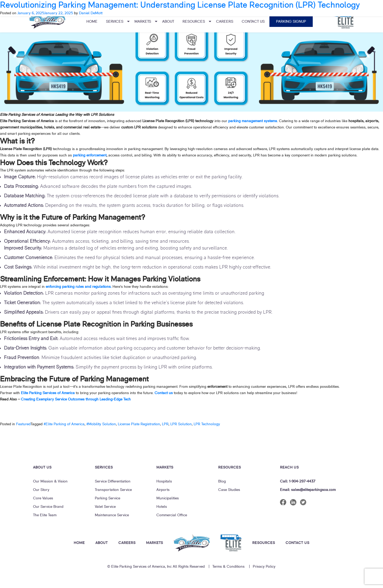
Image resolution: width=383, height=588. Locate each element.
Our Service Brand (48, 507)
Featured (23, 424)
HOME (79, 543)
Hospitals (164, 481)
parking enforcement (90, 155)
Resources (194, 21)
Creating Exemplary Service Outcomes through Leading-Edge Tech (77, 399)
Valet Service (105, 507)
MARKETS (155, 543)
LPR (165, 424)
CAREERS (127, 543)
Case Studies (229, 490)
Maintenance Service (112, 515)
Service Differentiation (113, 481)
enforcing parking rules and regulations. (79, 287)
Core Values (43, 498)
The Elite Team (45, 515)
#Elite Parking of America (64, 424)
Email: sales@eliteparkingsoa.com (308, 490)
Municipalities (168, 498)
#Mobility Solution (101, 424)
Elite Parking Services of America (48, 393)
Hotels (162, 507)
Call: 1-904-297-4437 (298, 481)
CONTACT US (297, 543)
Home (92, 21)
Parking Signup (291, 21)
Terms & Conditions (228, 567)
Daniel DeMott (91, 13)
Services (115, 21)
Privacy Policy (264, 567)
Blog (222, 481)
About (168, 21)
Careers (225, 21)
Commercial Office (172, 515)
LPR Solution (181, 424)
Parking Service (108, 498)
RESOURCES (264, 543)
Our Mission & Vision (50, 481)
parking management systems (253, 121)
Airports (163, 490)
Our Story (41, 490)
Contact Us (253, 21)
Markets (143, 21)
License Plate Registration (139, 424)
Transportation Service (113, 490)
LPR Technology (207, 424)
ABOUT (102, 543)
